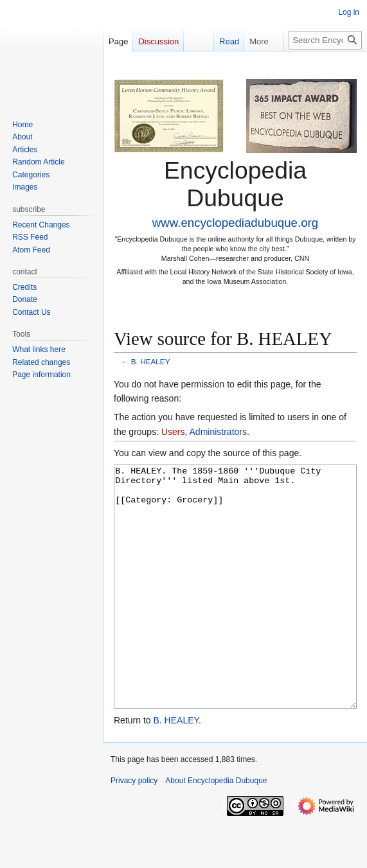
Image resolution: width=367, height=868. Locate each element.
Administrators (218, 432)
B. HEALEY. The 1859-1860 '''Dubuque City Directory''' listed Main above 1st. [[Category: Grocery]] (235, 611)
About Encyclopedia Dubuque (216, 829)
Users (173, 432)
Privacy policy (134, 829)
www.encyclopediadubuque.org (235, 223)
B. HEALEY (151, 361)
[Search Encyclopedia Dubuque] (325, 40)
